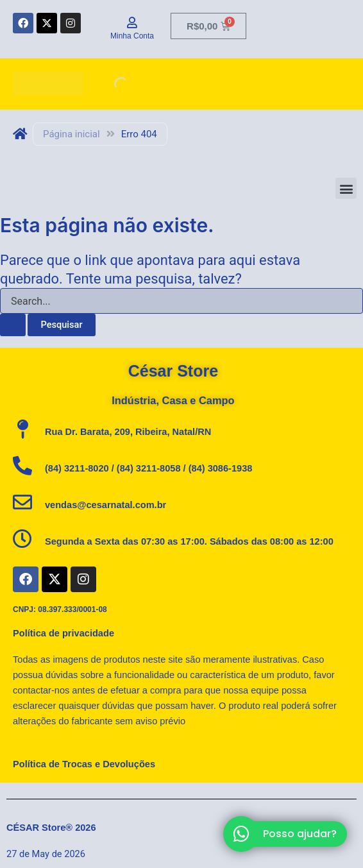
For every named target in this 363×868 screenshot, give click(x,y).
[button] (346, 188)
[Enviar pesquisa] (13, 325)
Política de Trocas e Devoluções (84, 764)
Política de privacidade (63, 633)
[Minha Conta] (132, 22)
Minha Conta (132, 36)
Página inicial (72, 134)
